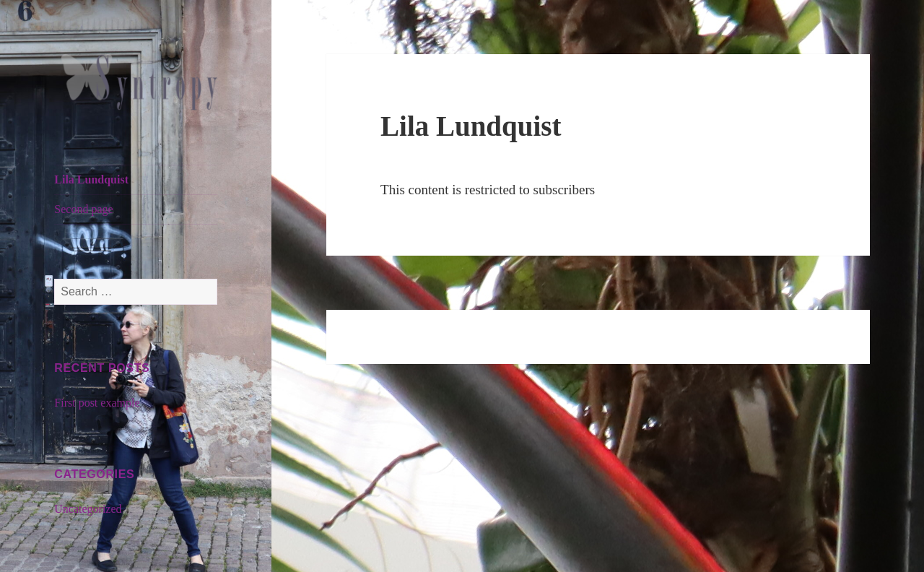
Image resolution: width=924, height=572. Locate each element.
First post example (97, 403)
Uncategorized (88, 509)
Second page (83, 209)
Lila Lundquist (91, 179)
